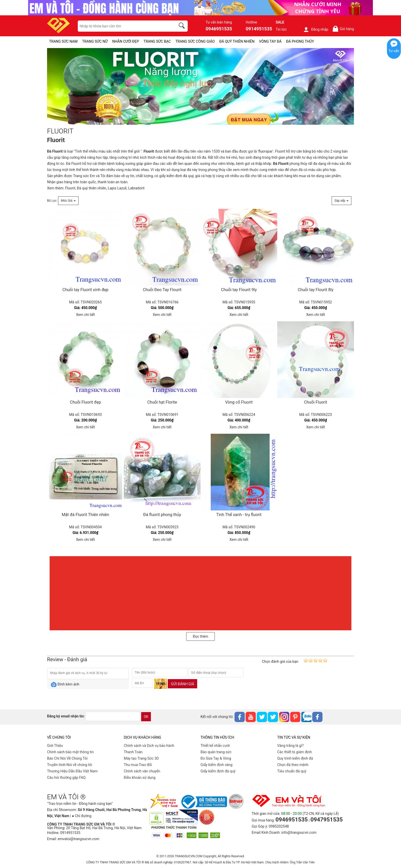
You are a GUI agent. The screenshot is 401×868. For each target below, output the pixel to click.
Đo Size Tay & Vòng (216, 758)
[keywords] (124, 26)
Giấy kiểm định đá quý (218, 771)
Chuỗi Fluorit (316, 402)
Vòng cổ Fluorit (239, 402)
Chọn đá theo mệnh (293, 765)
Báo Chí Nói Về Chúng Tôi (67, 758)
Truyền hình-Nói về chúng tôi (70, 765)
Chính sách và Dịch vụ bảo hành (149, 746)
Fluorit (57, 151)
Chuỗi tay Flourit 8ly (316, 290)
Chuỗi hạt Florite (162, 402)
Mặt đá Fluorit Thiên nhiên (85, 515)
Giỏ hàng (343, 29)
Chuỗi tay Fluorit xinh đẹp (85, 290)
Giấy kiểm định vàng (216, 765)
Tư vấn (394, 51)
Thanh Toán (133, 752)
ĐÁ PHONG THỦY (300, 41)
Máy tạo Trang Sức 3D (141, 758)
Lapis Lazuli (117, 188)
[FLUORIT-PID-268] (201, 87)
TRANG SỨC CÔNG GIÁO (195, 41)
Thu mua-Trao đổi (138, 765)
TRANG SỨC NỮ (95, 41)
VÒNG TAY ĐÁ (270, 41)
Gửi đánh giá (182, 684)
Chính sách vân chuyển (142, 771)
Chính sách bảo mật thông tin (70, 752)
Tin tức (281, 29)
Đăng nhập (316, 29)
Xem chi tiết (85, 315)
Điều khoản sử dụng (140, 778)
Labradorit (136, 188)
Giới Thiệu (55, 746)
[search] (183, 26)
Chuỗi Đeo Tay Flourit (162, 290)
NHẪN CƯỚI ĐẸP (126, 41)
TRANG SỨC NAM (63, 41)
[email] (113, 716)
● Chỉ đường (82, 816)
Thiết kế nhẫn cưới (215, 746)
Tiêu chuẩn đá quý (292, 771)
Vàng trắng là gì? (290, 746)
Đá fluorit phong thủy (162, 515)
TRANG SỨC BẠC (157, 41)
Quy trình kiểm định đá (295, 758)
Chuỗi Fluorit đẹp (85, 402)
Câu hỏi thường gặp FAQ (66, 778)
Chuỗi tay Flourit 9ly (239, 290)
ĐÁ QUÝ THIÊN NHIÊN (237, 41)
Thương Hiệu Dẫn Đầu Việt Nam (72, 771)
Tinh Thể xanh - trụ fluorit (239, 515)
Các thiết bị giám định (294, 752)
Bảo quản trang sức (216, 752)
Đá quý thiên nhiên (91, 188)
